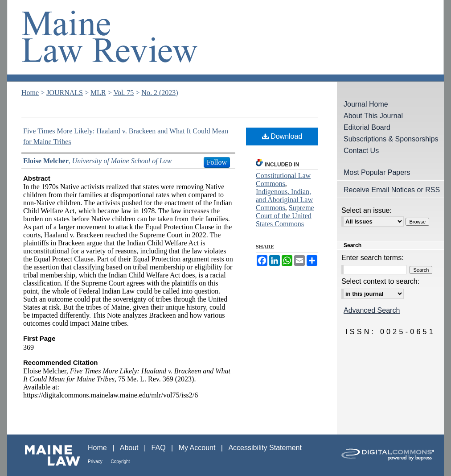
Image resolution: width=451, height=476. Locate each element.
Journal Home (366, 104)
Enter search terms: (373, 258)
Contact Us (361, 151)
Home (30, 93)
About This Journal (373, 116)
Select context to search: (380, 281)
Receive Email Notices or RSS (392, 190)
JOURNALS (65, 93)
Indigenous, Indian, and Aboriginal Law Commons (284, 200)
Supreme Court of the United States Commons (285, 216)
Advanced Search (372, 310)
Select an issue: (367, 210)
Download (282, 136)
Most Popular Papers (377, 172)
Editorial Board (367, 127)
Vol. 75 (123, 93)
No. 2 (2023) (160, 93)
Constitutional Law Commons (283, 180)
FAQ (160, 448)
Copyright (121, 462)
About (130, 448)
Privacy (96, 462)
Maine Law (47, 455)
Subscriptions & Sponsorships (391, 139)
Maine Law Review (225, 41)
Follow (217, 162)
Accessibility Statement (265, 448)
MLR (98, 93)
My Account (198, 448)
